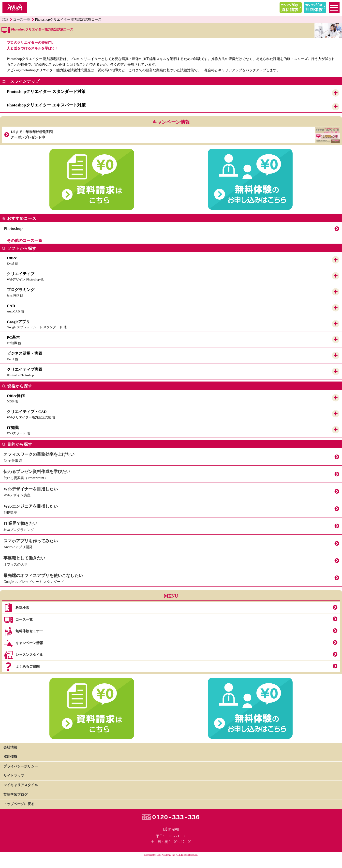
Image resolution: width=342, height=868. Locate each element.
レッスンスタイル (23, 655)
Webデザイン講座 (171, 491)
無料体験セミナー (23, 632)
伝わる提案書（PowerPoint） (171, 474)
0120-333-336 (176, 818)
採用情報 (10, 757)
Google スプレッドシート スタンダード (171, 577)
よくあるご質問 (22, 667)
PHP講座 (171, 508)
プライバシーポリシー (21, 766)
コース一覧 (22, 19)
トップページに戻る (19, 804)
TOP (5, 19)
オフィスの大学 (171, 560)
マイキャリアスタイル (21, 785)
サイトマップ (14, 776)
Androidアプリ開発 (171, 543)
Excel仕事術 (171, 456)
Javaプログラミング (171, 525)
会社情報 (10, 747)
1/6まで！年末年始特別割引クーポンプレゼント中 (175, 135)
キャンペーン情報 (23, 643)
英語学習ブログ (15, 794)
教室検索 (16, 608)
